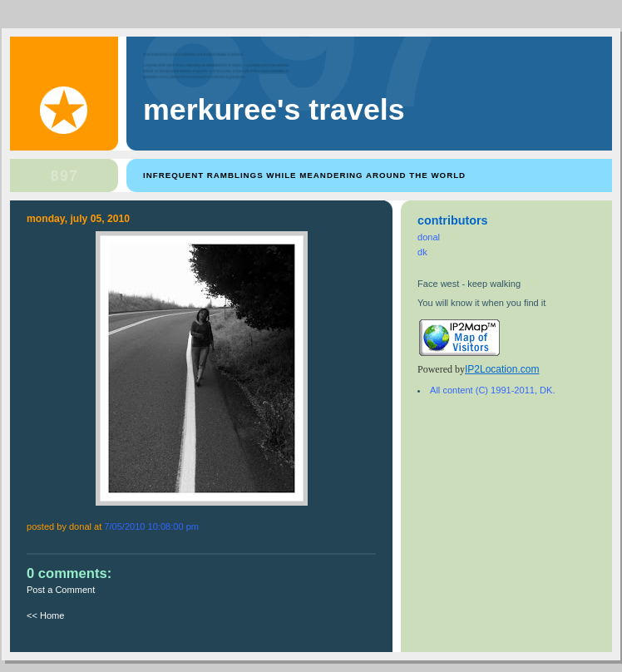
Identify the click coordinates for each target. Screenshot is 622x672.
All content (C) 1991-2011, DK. (492, 390)
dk (422, 252)
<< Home (45, 615)
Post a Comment (61, 590)
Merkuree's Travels (274, 110)
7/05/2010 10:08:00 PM (151, 526)
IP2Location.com (502, 369)
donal (429, 237)
